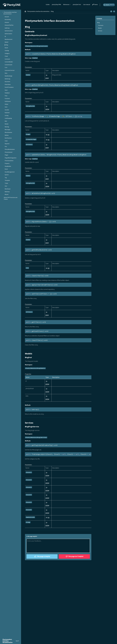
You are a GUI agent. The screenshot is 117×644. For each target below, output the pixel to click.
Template (7, 180)
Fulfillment (8, 101)
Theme (95, 5)
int (49, 134)
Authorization (8, 34)
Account (7, 17)
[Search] (109, 5)
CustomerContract (10, 70)
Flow (6, 96)
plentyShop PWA (56, 5)
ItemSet (7, 110)
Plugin (6, 155)
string (47, 109)
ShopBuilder (8, 166)
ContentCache (8, 65)
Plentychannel (9, 152)
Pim (6, 146)
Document (7, 82)
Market (7, 124)
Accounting (8, 19)
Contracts (101, 25)
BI (5, 36)
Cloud (6, 56)
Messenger (8, 130)
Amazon (7, 22)
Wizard (7, 194)
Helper (7, 104)
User (6, 186)
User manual (87, 5)
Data (6, 73)
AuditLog (7, 28)
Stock (6, 169)
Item (6, 107)
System (7, 175)
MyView (7, 135)
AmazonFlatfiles (9, 25)
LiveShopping (8, 118)
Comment (7, 59)
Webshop (7, 192)
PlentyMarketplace (10, 149)
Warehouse (8, 189)
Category (7, 53)
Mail (6, 121)
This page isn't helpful (74, 556)
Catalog (7, 50)
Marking (7, 127)
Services (100, 31)
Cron (6, 67)
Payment (7, 144)
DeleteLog (7, 79)
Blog (7, 45)
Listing (7, 115)
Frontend (7, 98)
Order (6, 141)
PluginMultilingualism (11, 158)
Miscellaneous (8, 132)
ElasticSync (8, 84)
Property (7, 163)
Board (6, 48)
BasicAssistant (9, 39)
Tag (6, 178)
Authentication (9, 31)
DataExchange (8, 76)
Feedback (7, 93)
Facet (6, 90)
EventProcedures (9, 87)
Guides (48, 5)
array (47, 78)
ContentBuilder (9, 62)
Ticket (6, 183)
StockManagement (10, 172)
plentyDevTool (77, 5)
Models (100, 28)
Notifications (8, 138)
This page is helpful (42, 556)
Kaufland (7, 113)
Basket (7, 42)
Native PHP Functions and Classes (11, 198)
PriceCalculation (9, 161)
